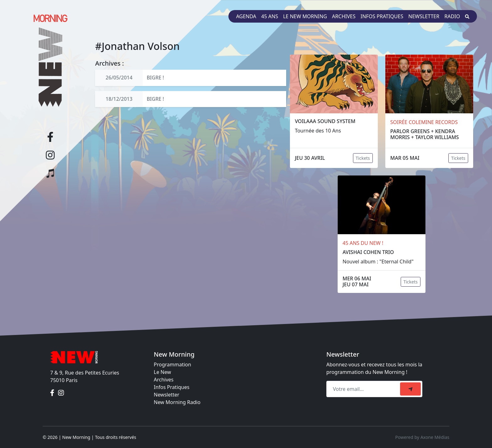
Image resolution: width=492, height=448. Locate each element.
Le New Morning (305, 16)
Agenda (246, 16)
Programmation (172, 364)
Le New (162, 372)
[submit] (410, 389)
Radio (452, 16)
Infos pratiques (382, 16)
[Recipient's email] (364, 389)
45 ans (270, 16)
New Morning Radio (177, 402)
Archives (344, 16)
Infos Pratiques (172, 387)
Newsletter (424, 16)
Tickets (363, 158)
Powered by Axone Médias (422, 437)
